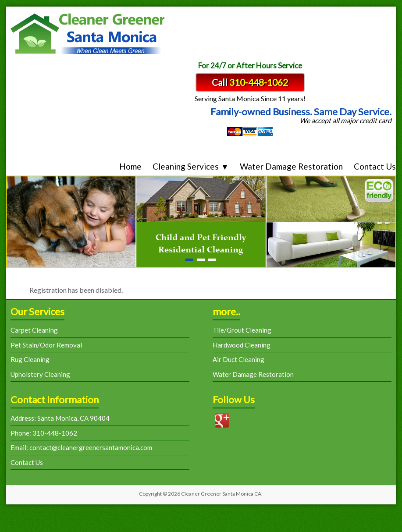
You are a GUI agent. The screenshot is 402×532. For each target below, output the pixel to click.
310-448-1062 (259, 82)
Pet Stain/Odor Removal (46, 345)
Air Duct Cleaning (238, 359)
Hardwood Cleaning (242, 345)
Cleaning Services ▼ (191, 166)
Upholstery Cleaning (40, 374)
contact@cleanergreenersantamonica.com (90, 447)
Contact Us (375, 166)
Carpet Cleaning (34, 330)
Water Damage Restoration (291, 166)
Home (130, 166)
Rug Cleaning (30, 359)
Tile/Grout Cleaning (242, 330)
